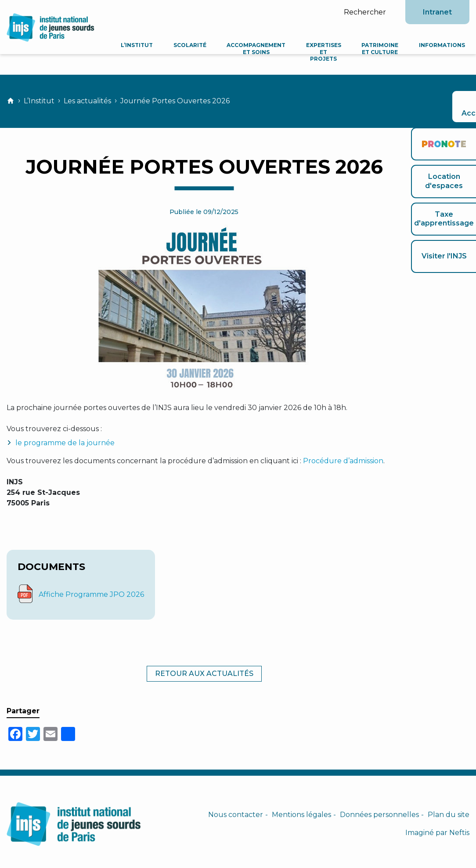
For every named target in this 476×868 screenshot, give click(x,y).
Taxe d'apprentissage (444, 219)
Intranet (437, 12)
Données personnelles (379, 815)
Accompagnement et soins (260, 49)
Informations (442, 45)
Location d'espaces (444, 181)
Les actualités (87, 101)
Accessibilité (444, 106)
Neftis (459, 833)
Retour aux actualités (204, 674)
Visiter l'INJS (444, 256)
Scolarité (195, 45)
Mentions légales (301, 815)
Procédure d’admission (343, 461)
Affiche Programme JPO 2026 (91, 594)
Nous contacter (236, 815)
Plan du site (449, 815)
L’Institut (143, 45)
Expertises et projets (326, 52)
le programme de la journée (65, 443)
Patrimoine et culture (381, 49)
